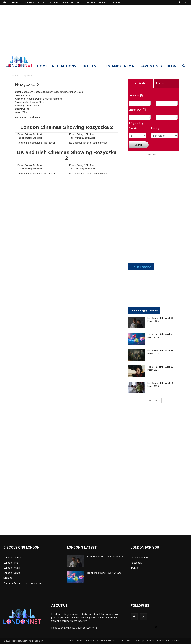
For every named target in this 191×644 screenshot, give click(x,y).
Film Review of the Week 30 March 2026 (105, 557)
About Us (54, 2)
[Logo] (19, 68)
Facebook (136, 563)
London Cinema (12, 558)
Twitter (135, 568)
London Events (12, 573)
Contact (64, 2)
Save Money (151, 66)
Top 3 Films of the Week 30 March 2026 (105, 573)
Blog (171, 66)
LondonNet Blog (140, 558)
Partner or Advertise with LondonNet (104, 2)
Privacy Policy (77, 2)
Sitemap (8, 578)
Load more (153, 400)
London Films (11, 563)
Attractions (65, 66)
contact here (90, 628)
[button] (184, 66)
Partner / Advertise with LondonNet (23, 583)
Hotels (91, 66)
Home (42, 66)
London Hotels (12, 568)
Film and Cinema (120, 66)
